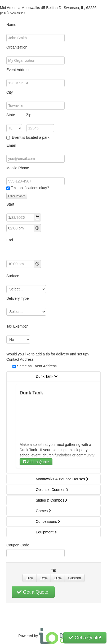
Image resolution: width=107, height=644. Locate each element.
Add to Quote (36, 462)
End (10, 240)
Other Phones (17, 196)
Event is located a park (30, 137)
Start (10, 204)
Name (11, 25)
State (19, 115)
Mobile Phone (18, 168)
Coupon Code (18, 545)
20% (58, 578)
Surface (13, 276)
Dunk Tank (31, 393)
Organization (17, 47)
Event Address (18, 70)
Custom (74, 578)
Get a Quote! (33, 592)
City (10, 92)
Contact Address (20, 359)
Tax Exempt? (17, 326)
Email (11, 145)
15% (44, 578)
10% (30, 578)
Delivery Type (18, 298)
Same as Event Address (37, 366)
